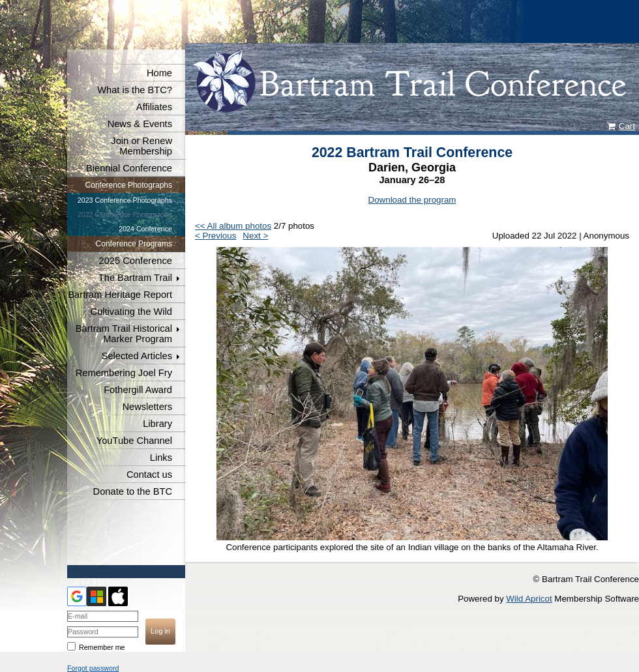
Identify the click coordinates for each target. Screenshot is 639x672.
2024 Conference (145, 229)
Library (157, 424)
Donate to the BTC (133, 491)
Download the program (412, 200)
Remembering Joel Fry (124, 373)
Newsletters (147, 407)
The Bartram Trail (135, 278)
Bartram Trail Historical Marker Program (124, 334)
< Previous (215, 236)
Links (161, 458)
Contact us (149, 475)
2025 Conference (136, 261)
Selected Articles (137, 356)
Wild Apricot (529, 599)
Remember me (102, 647)
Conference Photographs (129, 185)
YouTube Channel (134, 441)
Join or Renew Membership (141, 146)
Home (159, 73)
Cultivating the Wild (131, 312)
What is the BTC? (135, 90)
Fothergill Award (138, 390)
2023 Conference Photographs (125, 200)
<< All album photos (233, 226)
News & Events (140, 124)
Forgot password (93, 668)
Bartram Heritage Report (120, 295)
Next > (255, 236)
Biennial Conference (129, 168)
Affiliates (154, 107)
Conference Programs (134, 244)
